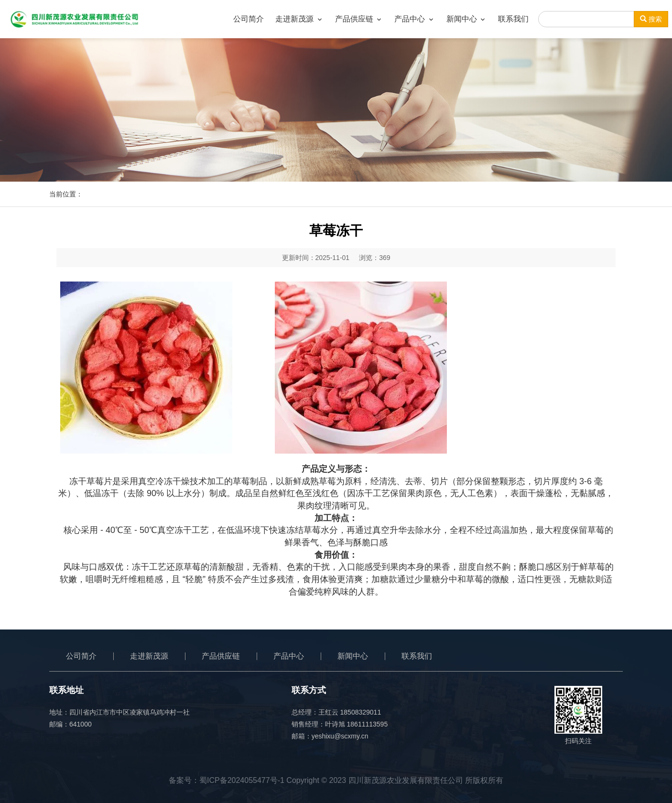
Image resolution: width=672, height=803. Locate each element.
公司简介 (81, 656)
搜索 (651, 19)
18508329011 (361, 712)
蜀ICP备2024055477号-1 (242, 780)
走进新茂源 (149, 656)
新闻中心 (353, 656)
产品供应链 (221, 656)
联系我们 (417, 656)
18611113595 (368, 724)
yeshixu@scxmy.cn (340, 736)
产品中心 (289, 656)
